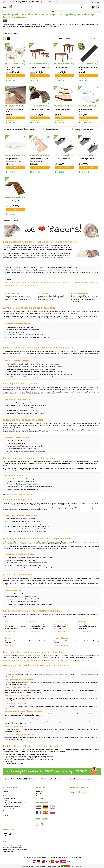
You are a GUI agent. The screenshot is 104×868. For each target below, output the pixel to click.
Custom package (8, 804)
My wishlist (40, 798)
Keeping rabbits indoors (84, 660)
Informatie (89, 118)
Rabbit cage (13, 495)
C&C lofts (74, 282)
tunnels (6, 259)
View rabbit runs (35, 631)
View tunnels (9, 645)
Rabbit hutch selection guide (20, 343)
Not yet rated (83, 78)
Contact (6, 792)
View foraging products (62, 645)
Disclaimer (6, 811)
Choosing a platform (45, 282)
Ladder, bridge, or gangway (61, 282)
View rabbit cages (11, 631)
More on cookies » (77, 866)
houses (66, 257)
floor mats (19, 259)
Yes (63, 866)
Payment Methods (9, 798)
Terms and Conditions (10, 809)
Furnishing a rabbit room (38, 343)
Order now (15, 76)
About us (6, 800)
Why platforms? (10, 282)
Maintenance (20, 285)
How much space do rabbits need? (33, 660)
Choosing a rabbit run (68, 660)
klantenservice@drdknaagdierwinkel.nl (15, 849)
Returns (6, 796)
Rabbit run (30, 495)
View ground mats (60, 631)
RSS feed (6, 815)
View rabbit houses (85, 631)
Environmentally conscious (12, 807)
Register (39, 792)
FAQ (43, 285)
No (68, 866)
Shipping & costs (8, 794)
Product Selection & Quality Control (15, 802)
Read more (6, 28)
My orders (39, 794)
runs (10, 259)
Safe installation (83, 282)
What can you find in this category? (27, 282)
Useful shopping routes (33, 285)
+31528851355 (8, 851)
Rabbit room (22, 495)
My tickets (40, 796)
